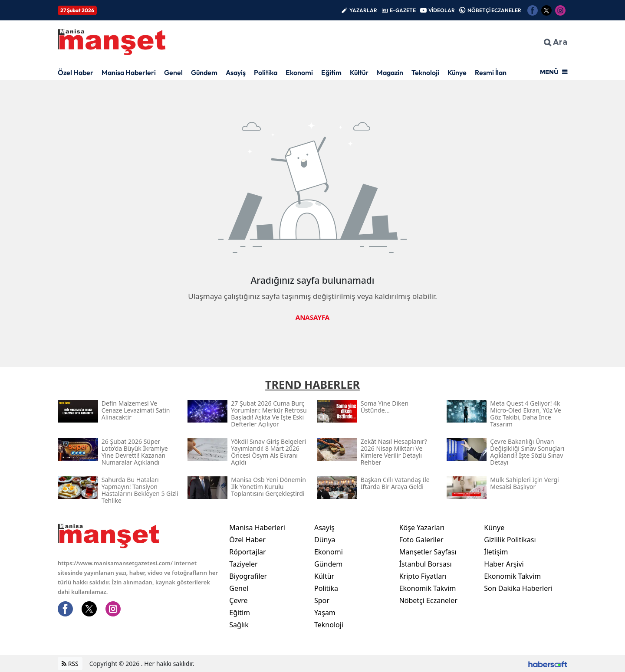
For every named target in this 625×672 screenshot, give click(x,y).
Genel (173, 72)
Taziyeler (243, 564)
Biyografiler (248, 576)
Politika (266, 72)
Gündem (204, 72)
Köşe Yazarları (422, 528)
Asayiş (236, 72)
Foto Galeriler (421, 540)
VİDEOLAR (442, 10)
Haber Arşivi (504, 564)
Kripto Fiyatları (423, 576)
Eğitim (331, 72)
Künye (457, 72)
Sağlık (239, 625)
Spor (322, 600)
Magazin (390, 72)
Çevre (238, 600)
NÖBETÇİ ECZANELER (494, 10)
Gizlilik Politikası (510, 540)
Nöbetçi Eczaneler (428, 600)
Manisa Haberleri (129, 72)
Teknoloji (425, 72)
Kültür (359, 72)
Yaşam (325, 613)
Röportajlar (247, 552)
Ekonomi (299, 72)
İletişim (496, 552)
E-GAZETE (403, 10)
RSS (70, 664)
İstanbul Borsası (426, 564)
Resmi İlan (491, 72)
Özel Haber (76, 72)
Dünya (325, 540)
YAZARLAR (363, 10)
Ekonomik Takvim (428, 588)
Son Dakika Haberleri (518, 588)
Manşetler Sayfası (428, 552)
